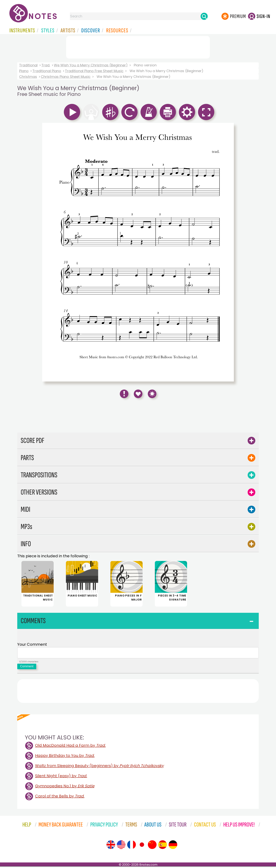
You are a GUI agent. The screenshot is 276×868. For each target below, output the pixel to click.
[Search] (204, 16)
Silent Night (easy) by (61, 777)
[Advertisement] (138, 46)
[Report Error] (124, 394)
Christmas (28, 77)
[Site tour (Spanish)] (163, 846)
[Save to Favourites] (138, 394)
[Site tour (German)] (173, 846)
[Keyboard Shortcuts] (152, 394)
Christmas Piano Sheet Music (66, 77)
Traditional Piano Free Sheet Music (94, 71)
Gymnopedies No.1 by (65, 787)
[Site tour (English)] (111, 846)
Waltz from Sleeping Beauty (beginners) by (99, 767)
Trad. (46, 65)
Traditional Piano (47, 71)
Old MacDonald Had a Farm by (70, 747)
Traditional (28, 65)
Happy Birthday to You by (65, 757)
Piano (24, 71)
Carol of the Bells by (60, 798)
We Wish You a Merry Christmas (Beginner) (91, 65)
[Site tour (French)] (131, 846)
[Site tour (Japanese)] (142, 846)
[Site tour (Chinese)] (152, 846)
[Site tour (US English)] (121, 846)
